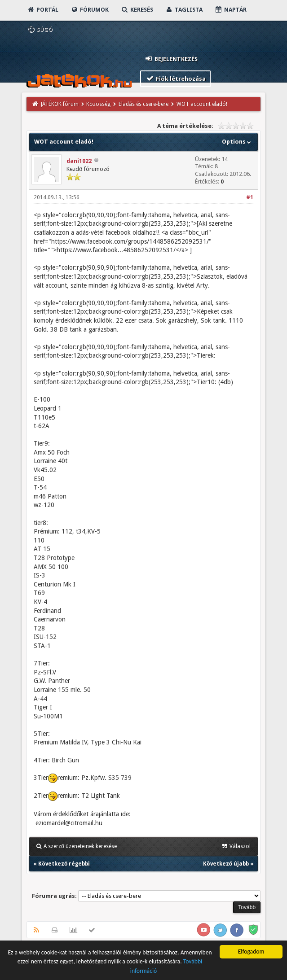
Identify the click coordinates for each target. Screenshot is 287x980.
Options (237, 142)
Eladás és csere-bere (143, 104)
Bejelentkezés (171, 59)
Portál (43, 10)
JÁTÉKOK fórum (60, 104)
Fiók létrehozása (175, 78)
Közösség (98, 104)
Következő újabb (226, 864)
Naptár (231, 10)
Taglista (184, 10)
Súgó (40, 29)
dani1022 (79, 161)
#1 (250, 197)
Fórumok (90, 10)
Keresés (137, 10)
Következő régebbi (64, 864)
